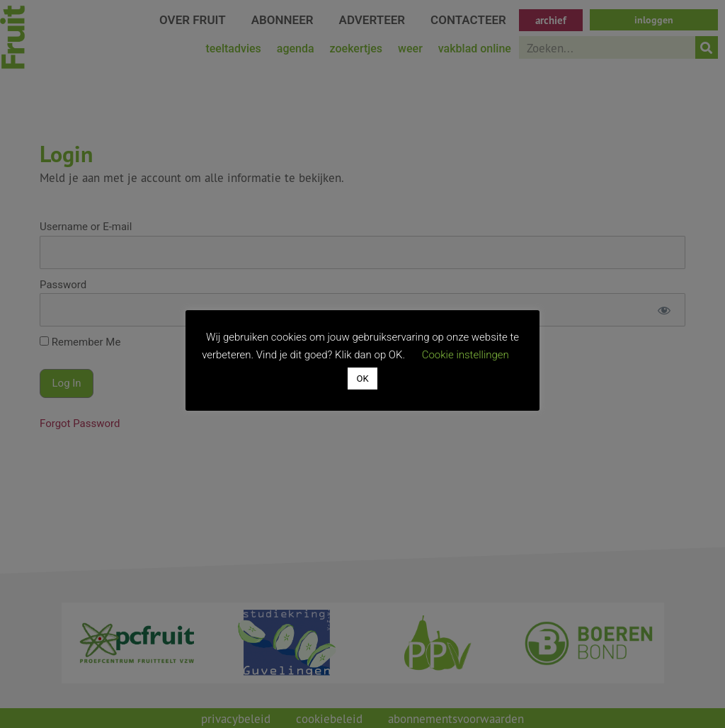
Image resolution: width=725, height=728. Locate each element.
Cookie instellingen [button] (466, 355)
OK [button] (362, 379)
